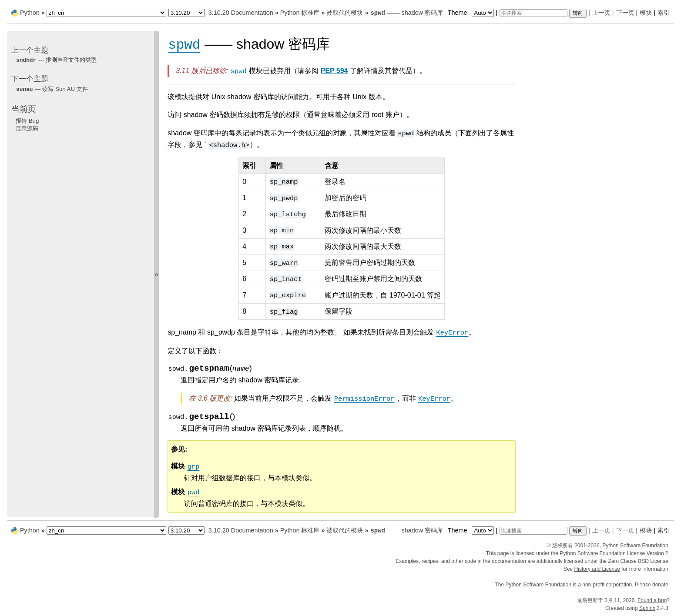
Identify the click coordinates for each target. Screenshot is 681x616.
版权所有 (563, 546)
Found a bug (652, 600)
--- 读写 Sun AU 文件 (52, 89)
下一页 (625, 13)
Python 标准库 (300, 13)
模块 (646, 13)
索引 (664, 13)
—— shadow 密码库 (406, 13)
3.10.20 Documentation (241, 13)
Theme (472, 13)
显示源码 (27, 129)
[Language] (106, 13)
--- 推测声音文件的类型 (56, 60)
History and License (597, 569)
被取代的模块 (345, 13)
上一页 (601, 13)
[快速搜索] (533, 13)
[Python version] (186, 13)
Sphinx (647, 608)
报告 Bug (27, 121)
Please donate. (652, 585)
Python (30, 13)
